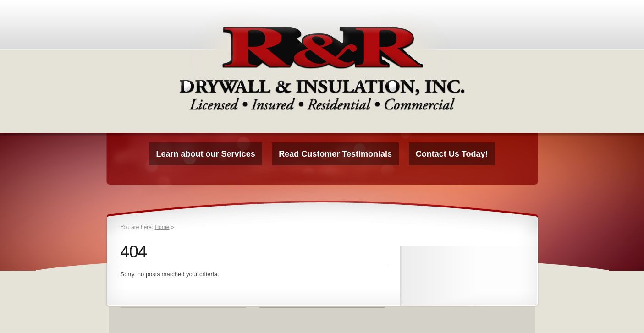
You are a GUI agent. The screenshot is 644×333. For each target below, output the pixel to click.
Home (162, 227)
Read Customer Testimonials (335, 154)
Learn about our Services (206, 154)
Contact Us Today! (452, 154)
